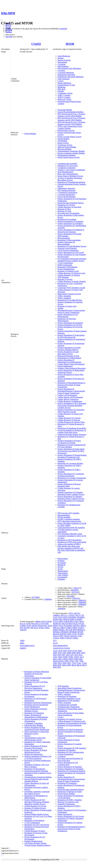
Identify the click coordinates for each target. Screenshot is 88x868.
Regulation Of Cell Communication (71, 752)
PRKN (69, 628)
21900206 (63, 29)
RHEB (55, 630)
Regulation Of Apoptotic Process (70, 719)
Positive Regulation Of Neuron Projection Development (36, 747)
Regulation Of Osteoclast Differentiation (67, 320)
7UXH (84, 663)
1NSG (65, 651)
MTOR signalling (64, 517)
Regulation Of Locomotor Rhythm (70, 463)
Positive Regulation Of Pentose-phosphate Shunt (69, 485)
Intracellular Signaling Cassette (69, 698)
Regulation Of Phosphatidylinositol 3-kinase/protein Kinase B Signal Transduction (71, 385)
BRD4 (38, 622)
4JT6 (76, 655)
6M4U (66, 659)
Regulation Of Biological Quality (70, 792)
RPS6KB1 (65, 632)
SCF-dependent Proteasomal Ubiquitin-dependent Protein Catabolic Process (72, 260)
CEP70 (43, 622)
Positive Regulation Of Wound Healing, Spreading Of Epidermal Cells (72, 456)
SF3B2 (41, 628)
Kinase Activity (63, 143)
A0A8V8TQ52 (58, 648)
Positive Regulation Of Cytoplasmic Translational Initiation (71, 475)
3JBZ (64, 653)
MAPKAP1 (57, 624)
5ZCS (82, 657)
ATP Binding (62, 141)
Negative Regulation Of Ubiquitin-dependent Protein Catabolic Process (71, 493)
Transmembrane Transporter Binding (71, 151)
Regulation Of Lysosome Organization (72, 478)
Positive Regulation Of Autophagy (70, 224)
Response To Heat (64, 209)
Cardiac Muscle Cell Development (70, 397)
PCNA (82, 624)
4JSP (59, 655)
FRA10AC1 (36, 624)
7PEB (64, 663)
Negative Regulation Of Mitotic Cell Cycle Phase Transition (38, 757)
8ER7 (60, 665)
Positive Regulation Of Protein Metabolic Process (36, 710)
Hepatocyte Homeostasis (34, 754)
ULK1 (80, 636)
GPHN (61, 622)
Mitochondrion (63, 66)
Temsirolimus (63, 573)
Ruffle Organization (65, 265)
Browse (8, 26)
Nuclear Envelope (64, 60)
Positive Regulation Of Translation (70, 323)
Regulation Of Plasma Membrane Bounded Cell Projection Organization (37, 674)
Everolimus (62, 563)
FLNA (55, 622)
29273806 (35, 597)
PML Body (62, 89)
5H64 (60, 657)
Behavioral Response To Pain (68, 356)
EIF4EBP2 (81, 617)
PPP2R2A (76, 626)
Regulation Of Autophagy (67, 219)
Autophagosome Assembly (67, 164)
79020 (22, 641)
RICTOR (69, 630)
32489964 (48, 599)
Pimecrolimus (63, 559)
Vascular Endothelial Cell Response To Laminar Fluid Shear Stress (72, 431)
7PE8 (81, 661)
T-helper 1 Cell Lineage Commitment (71, 170)
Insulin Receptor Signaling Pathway (71, 203)
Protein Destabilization (66, 269)
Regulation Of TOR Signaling (69, 701)
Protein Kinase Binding (66, 794)
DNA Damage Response (66, 190)
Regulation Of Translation (67, 783)
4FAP (83, 653)
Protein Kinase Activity (66, 130)
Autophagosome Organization (69, 707)
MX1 (45, 626)
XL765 (60, 569)
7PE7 (77, 661)
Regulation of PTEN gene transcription (72, 542)
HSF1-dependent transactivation (69, 521)
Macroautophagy (64, 238)
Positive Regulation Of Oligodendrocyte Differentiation (69, 361)
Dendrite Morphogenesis (34, 841)
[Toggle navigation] (2, 20)
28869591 (82, 600)
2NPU (80, 651)
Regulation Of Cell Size (66, 205)
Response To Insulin (65, 279)
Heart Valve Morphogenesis (68, 174)
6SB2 (81, 659)
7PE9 (55, 663)
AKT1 (71, 613)
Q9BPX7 (23, 648)
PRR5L (75, 628)
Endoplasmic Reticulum (66, 75)
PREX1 (83, 626)
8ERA (64, 665)
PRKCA (63, 628)
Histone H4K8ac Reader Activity (37, 814)
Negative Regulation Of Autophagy (71, 221)
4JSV (63, 655)
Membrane (61, 87)
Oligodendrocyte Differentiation (69, 358)
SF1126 (60, 567)
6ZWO (61, 661)
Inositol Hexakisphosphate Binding (70, 112)
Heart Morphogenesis (65, 172)
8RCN (84, 665)
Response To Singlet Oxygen (35, 808)
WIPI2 (62, 638)
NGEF (50, 626)
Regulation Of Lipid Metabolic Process (72, 246)
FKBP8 (79, 619)
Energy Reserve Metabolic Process (70, 176)
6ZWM (56, 661)
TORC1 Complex (64, 95)
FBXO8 (66, 619)
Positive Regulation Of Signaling (70, 767)
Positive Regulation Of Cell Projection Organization (35, 687)
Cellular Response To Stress (35, 831)
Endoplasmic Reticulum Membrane (71, 77)
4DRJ (78, 653)
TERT (61, 636)
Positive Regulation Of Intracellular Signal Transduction (71, 714)
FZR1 (47, 624)
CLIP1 (55, 617)
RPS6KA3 (57, 632)
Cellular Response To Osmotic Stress (71, 422)
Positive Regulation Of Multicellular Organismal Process (71, 371)
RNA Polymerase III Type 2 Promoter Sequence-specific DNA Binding (71, 119)
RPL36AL (34, 628)
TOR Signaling (63, 277)
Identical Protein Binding (67, 147)
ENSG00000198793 (60, 646)
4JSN (55, 655)
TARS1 (47, 628)
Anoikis (60, 308)
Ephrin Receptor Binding (34, 725)
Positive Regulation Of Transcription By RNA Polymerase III (71, 336)
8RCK (79, 665)
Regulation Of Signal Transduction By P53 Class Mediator (72, 446)
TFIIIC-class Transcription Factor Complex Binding (70, 127)
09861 (22, 643)
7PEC (69, 663)
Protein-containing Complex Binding (71, 153)
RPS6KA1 (81, 630)
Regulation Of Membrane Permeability (72, 428)
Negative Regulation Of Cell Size (70, 325)
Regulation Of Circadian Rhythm (70, 300)
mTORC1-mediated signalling (69, 519)
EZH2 (28, 624)
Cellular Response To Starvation (69, 207)
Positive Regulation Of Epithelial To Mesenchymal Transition (71, 231)
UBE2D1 (23, 630)
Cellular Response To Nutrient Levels (71, 273)
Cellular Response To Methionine (70, 401)
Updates (9, 32)
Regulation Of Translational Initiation (71, 182)
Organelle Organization (66, 804)
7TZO (74, 663)
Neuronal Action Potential (67, 248)
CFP (82, 615)
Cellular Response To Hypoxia (69, 420)
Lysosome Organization (66, 195)
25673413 (75, 592)
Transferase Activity (65, 145)
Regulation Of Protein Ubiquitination (38, 703)
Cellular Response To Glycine (35, 806)
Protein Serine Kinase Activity (69, 157)
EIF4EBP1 (72, 617)
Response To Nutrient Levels (68, 271)
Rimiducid (61, 565)
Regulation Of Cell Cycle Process (37, 825)
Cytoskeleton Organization (67, 192)
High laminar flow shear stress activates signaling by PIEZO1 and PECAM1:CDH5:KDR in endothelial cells (71, 549)
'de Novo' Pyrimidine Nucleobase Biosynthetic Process (70, 179)
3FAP (60, 653)
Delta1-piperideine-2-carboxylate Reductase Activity (37, 733)
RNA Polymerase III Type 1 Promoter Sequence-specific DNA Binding (71, 115)
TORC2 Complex (64, 97)
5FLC (81, 655)
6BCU (55, 659)
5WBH (65, 657)
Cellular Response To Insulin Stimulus (72, 281)
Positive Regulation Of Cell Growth (71, 252)
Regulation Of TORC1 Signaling (70, 800)
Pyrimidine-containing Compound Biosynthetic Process (37, 793)
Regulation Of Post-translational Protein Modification (36, 706)
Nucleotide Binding (65, 110)
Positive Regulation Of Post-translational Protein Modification (37, 728)
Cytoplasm (61, 64)
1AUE (55, 651)
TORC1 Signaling (64, 296)
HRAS (72, 622)
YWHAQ (69, 638)
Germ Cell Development (67, 197)
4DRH (69, 653)
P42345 (67, 648)
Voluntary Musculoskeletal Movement (72, 368)
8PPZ (69, 665)
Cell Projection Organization (68, 250)
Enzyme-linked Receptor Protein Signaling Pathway (36, 780)
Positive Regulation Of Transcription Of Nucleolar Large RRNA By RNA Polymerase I (71, 451)
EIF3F (66, 617)
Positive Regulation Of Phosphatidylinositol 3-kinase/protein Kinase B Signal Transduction (71, 391)
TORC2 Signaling (64, 298)
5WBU (71, 657)
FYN (42, 624)
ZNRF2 (75, 638)
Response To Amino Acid (67, 306)
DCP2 (61, 617)
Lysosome (61, 70)
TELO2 (56, 636)
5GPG (55, 657)
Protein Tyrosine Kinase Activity (70, 137)
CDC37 (77, 615)
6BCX (60, 659)
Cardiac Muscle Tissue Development (71, 364)
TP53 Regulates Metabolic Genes (70, 534)
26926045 (74, 590)
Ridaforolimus (63, 571)
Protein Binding (30, 134)
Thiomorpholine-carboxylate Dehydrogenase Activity (35, 739)
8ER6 (55, 665)
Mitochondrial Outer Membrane (69, 68)
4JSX (68, 655)
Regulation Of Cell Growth (68, 166)
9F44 (55, 667)
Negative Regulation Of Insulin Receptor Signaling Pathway (69, 349)
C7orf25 (36, 44)
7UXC (79, 663)
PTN (22, 628)
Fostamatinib (62, 577)
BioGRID (9, 37)
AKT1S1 (77, 613)
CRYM (49, 622)
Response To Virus (64, 211)
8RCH (74, 665)
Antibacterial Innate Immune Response (72, 434)
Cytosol (60, 81)
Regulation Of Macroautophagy (69, 240)
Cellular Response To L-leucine (69, 418)
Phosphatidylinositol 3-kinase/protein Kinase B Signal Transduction (71, 311)
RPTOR (80, 632)
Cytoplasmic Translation (67, 168)
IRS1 (77, 622)
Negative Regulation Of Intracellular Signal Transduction (38, 679)
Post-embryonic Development (69, 213)
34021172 (77, 588)
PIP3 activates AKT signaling (68, 513)
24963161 (76, 598)
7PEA (60, 663)
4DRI (74, 653)
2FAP (70, 651)
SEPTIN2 (63, 634)
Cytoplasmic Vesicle (65, 93)
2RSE (55, 653)
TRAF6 (67, 636)
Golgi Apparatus (64, 79)
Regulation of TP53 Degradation (69, 540)
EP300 (55, 619)
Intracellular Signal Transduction (70, 688)
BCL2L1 (64, 615)
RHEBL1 (62, 630)
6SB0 (76, 659)
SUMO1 (81, 634)
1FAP (60, 651)
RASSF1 (27, 628)
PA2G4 (76, 624)
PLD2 (61, 626)
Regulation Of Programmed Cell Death (72, 723)
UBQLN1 (74, 636)
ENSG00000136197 (27, 646)
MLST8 (65, 624)
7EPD (67, 661)
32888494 (82, 602)
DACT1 (23, 624)
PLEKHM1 (68, 626)
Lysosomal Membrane (66, 73)
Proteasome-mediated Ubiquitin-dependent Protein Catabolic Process (38, 772)
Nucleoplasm (62, 62)
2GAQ (75, 651)
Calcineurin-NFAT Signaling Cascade (71, 288)
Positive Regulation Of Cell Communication (68, 764)
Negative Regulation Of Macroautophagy (66, 243)
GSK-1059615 (63, 575)
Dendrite (61, 91)
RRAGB (56, 634)
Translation (29, 775)
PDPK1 (56, 626)
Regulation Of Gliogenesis (34, 713)
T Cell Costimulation (65, 263)
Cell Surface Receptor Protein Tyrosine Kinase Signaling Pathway (38, 844)
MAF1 (82, 622)
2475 (55, 641)
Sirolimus (61, 561)
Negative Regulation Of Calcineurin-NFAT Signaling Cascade (71, 411)
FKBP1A (73, 619)
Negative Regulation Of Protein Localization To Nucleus (69, 442)
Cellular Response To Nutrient (69, 275)
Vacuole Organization (65, 754)
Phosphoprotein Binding (66, 155)
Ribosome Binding (64, 149)
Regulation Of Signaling (66, 750)
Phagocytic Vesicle (64, 99)
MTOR (70, 44)
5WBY (76, 657)
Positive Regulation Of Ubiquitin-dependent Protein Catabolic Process (71, 498)
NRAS (71, 624)
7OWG (72, 661)
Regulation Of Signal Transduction (70, 729)
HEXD (34, 626)
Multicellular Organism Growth (69, 294)
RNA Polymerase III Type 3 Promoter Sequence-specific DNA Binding (71, 123)
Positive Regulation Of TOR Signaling (72, 748)
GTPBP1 (23, 626)
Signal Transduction (65, 814)
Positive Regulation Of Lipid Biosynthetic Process (68, 353)
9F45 (59, 667)
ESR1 (60, 619)
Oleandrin (61, 579)
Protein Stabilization (65, 366)
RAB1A (81, 628)
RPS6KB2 (73, 632)
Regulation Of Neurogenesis (35, 769)
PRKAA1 (56, 628)
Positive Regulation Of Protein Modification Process (36, 751)
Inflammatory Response (66, 188)
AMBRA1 (57, 615)
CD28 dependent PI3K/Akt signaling (71, 528)
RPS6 (75, 630)
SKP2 (69, 634)
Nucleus (60, 58)
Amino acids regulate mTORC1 (69, 544)
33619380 (70, 596)
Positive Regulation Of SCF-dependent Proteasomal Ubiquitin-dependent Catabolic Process (72, 406)
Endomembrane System (66, 85)
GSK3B (67, 622)
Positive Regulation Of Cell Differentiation (68, 316)
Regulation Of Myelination (67, 267)
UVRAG (56, 638)
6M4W (71, 659)
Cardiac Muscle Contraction (68, 399)
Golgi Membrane (64, 56)
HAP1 (29, 626)
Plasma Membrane (64, 83)
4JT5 (72, 655)
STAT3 (75, 634)
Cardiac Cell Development (67, 395)
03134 (55, 643)
